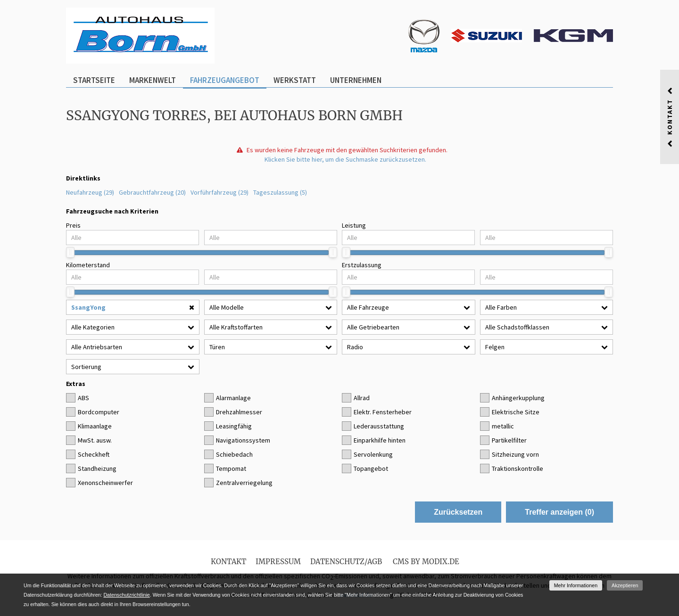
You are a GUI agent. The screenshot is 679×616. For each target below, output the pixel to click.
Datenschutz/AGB (346, 562)
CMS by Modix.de (426, 562)
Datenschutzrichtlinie (126, 595)
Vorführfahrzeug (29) (219, 192)
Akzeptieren (625, 585)
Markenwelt (153, 80)
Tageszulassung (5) (280, 192)
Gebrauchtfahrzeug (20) (152, 192)
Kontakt (228, 562)
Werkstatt (295, 80)
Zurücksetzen (458, 512)
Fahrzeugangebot (225, 80)
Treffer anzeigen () (559, 512)
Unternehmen (356, 80)
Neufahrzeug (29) (90, 192)
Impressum (278, 562)
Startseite (94, 80)
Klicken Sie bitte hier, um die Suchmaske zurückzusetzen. (345, 159)
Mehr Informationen (576, 585)
